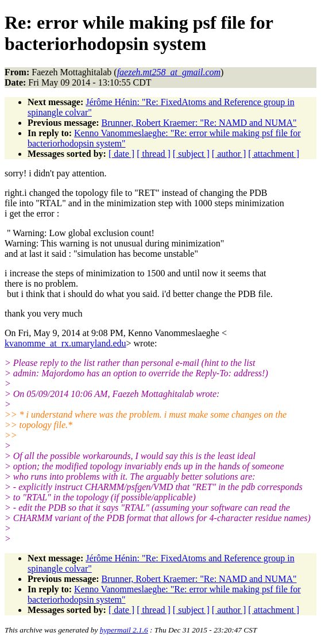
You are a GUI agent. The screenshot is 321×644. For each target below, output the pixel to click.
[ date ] (121, 154)
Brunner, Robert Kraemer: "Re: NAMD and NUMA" (199, 123)
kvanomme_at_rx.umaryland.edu (65, 343)
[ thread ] (154, 154)
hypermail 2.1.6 (124, 630)
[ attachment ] (274, 154)
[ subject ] (191, 154)
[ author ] (229, 154)
